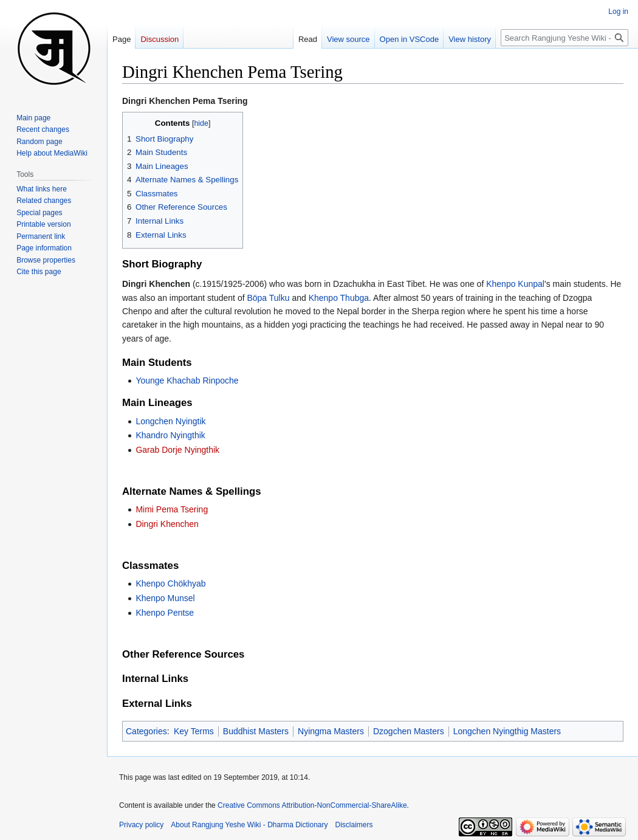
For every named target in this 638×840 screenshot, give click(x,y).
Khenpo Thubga (339, 298)
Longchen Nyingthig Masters (507, 731)
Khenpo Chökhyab (170, 584)
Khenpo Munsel (165, 598)
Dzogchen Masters (409, 731)
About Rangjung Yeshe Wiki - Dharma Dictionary (249, 825)
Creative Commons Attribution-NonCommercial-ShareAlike (312, 805)
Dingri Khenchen (167, 524)
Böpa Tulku (268, 298)
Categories (146, 731)
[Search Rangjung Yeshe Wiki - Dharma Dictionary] (564, 38)
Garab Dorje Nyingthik (177, 450)
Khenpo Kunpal (515, 284)
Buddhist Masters (256, 731)
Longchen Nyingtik (170, 421)
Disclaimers (354, 825)
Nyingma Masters (331, 731)
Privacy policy (141, 825)
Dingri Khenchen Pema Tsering (185, 101)
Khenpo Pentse (165, 613)
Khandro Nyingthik (170, 435)
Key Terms (194, 731)
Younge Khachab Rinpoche (187, 380)
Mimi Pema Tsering (172, 509)
